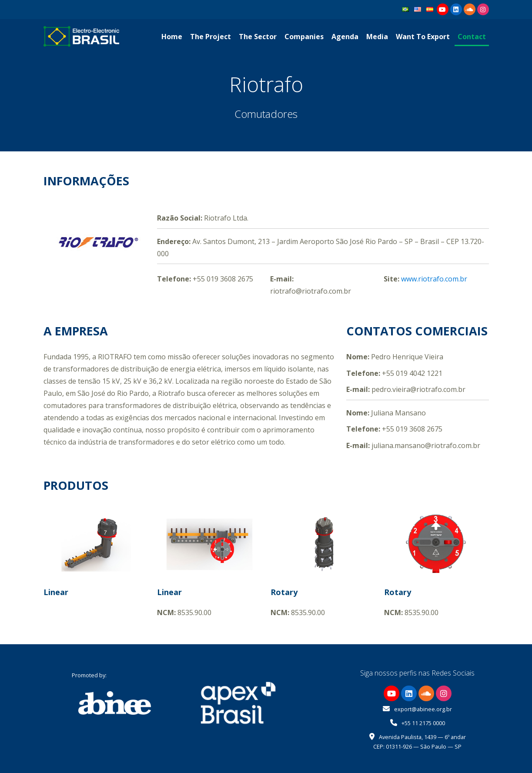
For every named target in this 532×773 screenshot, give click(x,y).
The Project (211, 37)
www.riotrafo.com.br (434, 279)
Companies (304, 37)
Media (377, 37)
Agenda (345, 37)
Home (172, 37)
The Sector (258, 37)
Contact (472, 37)
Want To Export (423, 37)
